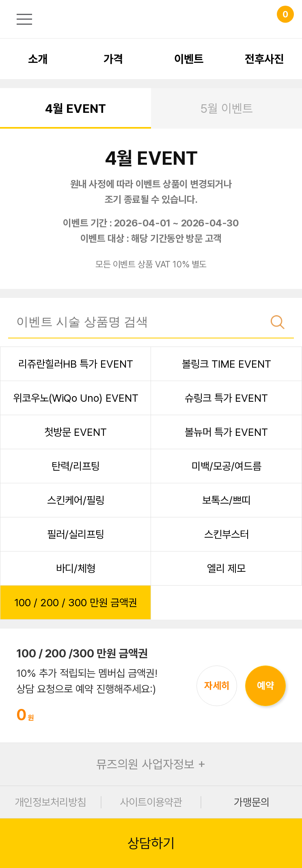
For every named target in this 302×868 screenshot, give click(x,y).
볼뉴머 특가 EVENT (226, 432)
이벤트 (189, 59)
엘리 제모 (226, 568)
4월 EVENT (75, 108)
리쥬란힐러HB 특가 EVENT (76, 364)
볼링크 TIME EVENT (226, 364)
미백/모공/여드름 (226, 466)
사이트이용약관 (151, 802)
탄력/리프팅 (76, 466)
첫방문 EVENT (75, 432)
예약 (265, 686)
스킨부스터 (226, 534)
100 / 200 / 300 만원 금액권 (76, 602)
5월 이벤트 (226, 108)
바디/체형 (76, 568)
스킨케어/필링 (76, 500)
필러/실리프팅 (76, 534)
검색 (278, 322)
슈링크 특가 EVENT (226, 398)
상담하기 (151, 843)
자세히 (217, 686)
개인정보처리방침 (50, 802)
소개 (38, 59)
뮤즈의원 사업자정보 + (151, 764)
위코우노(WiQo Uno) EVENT (76, 398)
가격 (113, 59)
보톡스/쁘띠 (226, 500)
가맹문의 (252, 802)
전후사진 (264, 59)
